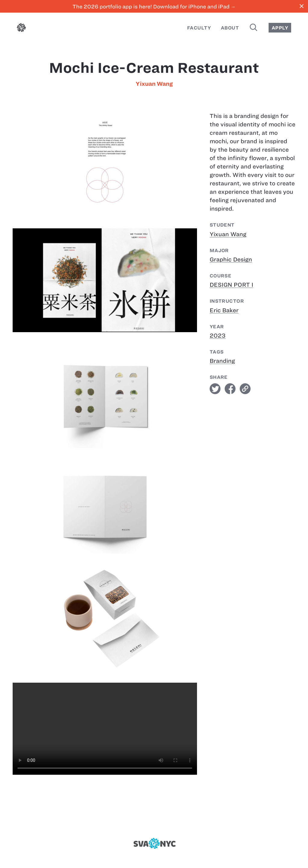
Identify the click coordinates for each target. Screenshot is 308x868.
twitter (215, 389)
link (245, 389)
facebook (230, 389)
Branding (222, 361)
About (230, 28)
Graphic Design (231, 259)
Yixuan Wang (154, 84)
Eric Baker (224, 310)
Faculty (199, 28)
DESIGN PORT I (231, 285)
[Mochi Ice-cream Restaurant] (105, 729)
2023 (218, 336)
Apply (280, 28)
